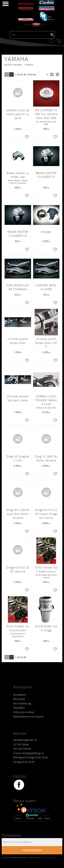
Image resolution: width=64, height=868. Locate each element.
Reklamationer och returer (29, 716)
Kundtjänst (20, 695)
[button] (3, 4)
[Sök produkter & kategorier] (30, 35)
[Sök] (52, 35)
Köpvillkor (19, 708)
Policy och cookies (24, 712)
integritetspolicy (49, 857)
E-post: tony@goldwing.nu (29, 753)
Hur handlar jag (22, 703)
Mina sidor (19, 699)
